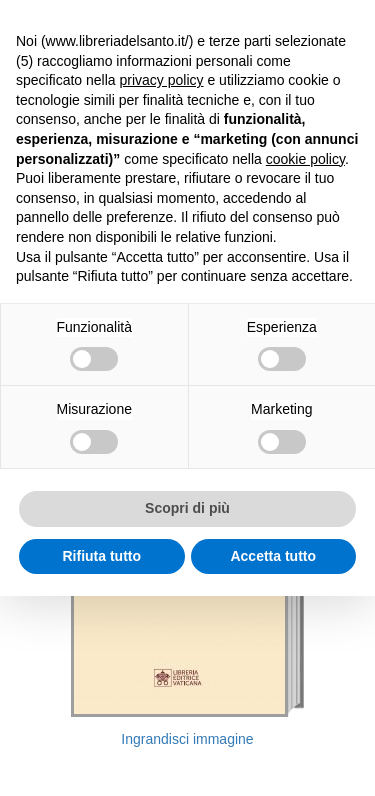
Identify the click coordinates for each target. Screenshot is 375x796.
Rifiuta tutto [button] (101, 556)
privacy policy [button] (162, 80)
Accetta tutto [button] (273, 556)
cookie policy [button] (305, 159)
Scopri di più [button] (187, 508)
